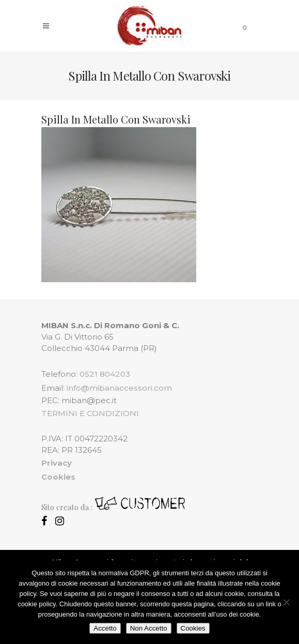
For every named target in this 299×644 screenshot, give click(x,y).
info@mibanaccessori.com (119, 388)
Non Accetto (149, 628)
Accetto (105, 628)
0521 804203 (105, 374)
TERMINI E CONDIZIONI (90, 413)
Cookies (193, 628)
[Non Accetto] (286, 602)
